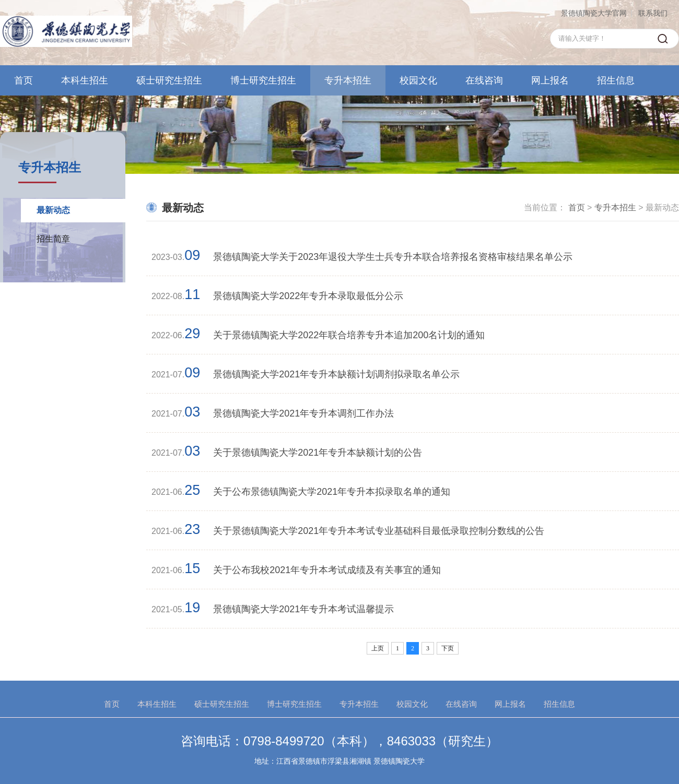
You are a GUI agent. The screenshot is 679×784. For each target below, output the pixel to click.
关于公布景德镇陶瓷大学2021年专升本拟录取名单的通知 (332, 492)
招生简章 (53, 239)
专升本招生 (348, 80)
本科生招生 (85, 80)
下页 (448, 648)
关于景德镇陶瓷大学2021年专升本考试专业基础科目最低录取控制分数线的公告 (379, 531)
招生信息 (616, 80)
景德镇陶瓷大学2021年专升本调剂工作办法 (303, 413)
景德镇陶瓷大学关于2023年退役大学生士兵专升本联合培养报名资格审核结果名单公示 (393, 257)
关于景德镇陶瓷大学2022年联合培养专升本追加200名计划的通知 (349, 335)
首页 (24, 80)
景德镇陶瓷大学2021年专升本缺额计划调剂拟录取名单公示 (336, 374)
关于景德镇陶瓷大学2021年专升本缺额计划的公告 (318, 453)
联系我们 (653, 13)
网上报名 (550, 80)
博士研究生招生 (263, 80)
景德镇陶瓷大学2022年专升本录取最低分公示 (308, 296)
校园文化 (418, 80)
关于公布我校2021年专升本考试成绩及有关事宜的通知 (327, 570)
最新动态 (53, 210)
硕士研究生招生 (169, 80)
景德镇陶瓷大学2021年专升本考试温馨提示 (303, 609)
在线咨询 (484, 80)
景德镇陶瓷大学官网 (594, 13)
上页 (378, 648)
